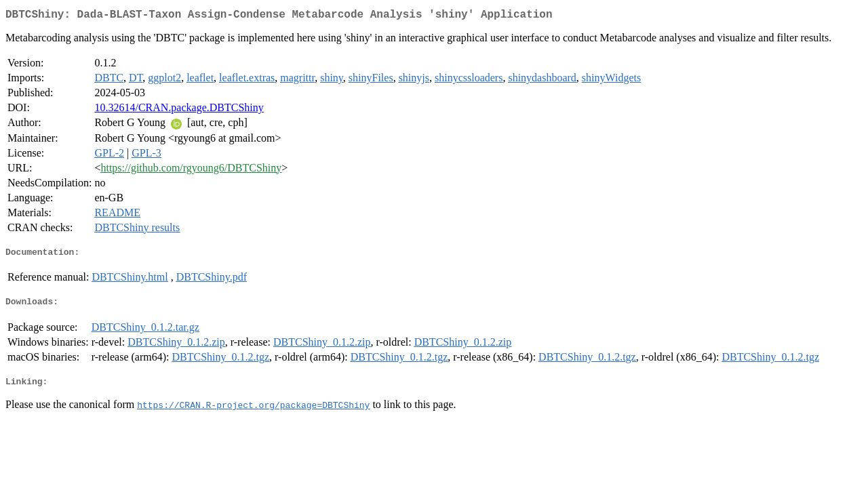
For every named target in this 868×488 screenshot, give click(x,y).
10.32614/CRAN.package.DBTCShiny (179, 110)
